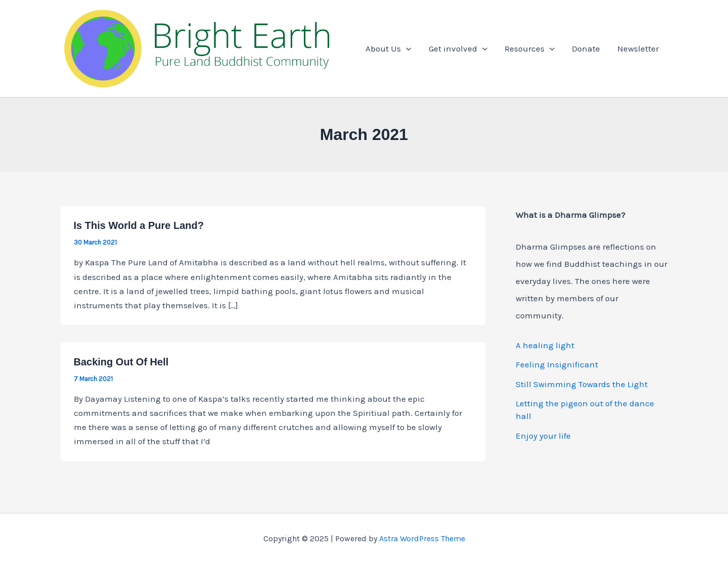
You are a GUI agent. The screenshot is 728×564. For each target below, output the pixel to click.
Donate (586, 49)
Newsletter (638, 49)
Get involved (458, 49)
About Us (388, 49)
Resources (530, 49)
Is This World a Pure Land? (139, 225)
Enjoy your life (543, 436)
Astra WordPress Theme (422, 538)
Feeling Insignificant (557, 364)
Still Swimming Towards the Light (582, 384)
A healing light (545, 345)
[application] (406, 49)
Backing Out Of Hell (121, 362)
